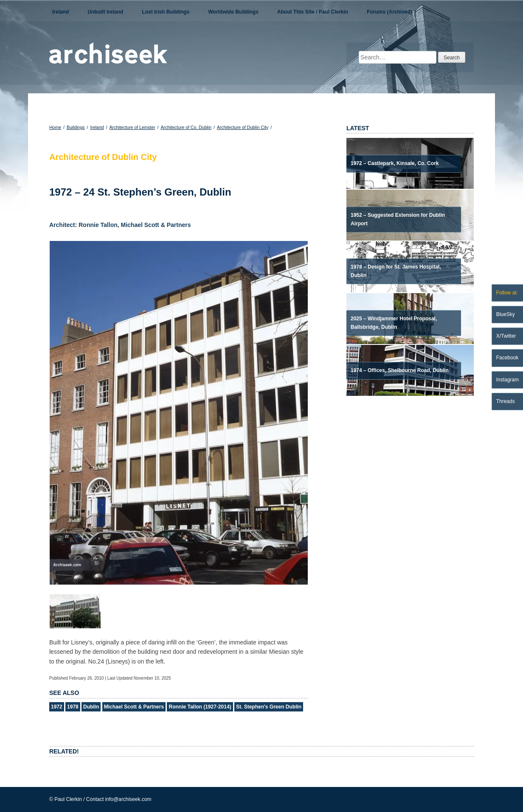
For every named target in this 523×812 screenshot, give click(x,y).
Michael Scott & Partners (134, 707)
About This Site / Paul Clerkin (313, 12)
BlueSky (506, 314)
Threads (506, 401)
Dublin (91, 707)
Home (55, 127)
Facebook (508, 358)
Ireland (60, 12)
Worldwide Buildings (233, 12)
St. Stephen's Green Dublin (269, 707)
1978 (73, 707)
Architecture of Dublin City (243, 127)
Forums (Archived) (389, 12)
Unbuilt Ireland (105, 12)
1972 (57, 707)
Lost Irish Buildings (166, 12)
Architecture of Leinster (132, 127)
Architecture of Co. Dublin (186, 127)
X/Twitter (506, 336)
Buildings (76, 127)
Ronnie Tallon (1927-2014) (200, 707)
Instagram (508, 380)
